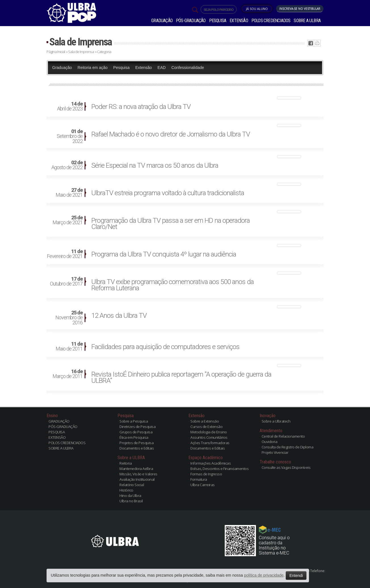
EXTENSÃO (239, 21)
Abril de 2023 (70, 106)
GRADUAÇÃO (162, 21)
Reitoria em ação (93, 68)
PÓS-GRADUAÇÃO (191, 21)
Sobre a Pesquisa (134, 421)
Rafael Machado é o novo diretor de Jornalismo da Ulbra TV (171, 134)
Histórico (126, 490)
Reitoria (126, 463)
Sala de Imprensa (81, 42)
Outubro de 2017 (66, 282)
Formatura (199, 479)
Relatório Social (132, 485)
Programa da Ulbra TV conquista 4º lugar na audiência (164, 254)
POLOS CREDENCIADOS (271, 21)
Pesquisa (121, 68)
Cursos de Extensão (206, 427)
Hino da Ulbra (130, 495)
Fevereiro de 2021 (65, 254)
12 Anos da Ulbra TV (119, 316)
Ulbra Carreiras (203, 485)
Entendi (296, 576)
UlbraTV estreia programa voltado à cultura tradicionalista (168, 193)
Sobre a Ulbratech (276, 421)
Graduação (62, 68)
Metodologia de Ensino (209, 432)
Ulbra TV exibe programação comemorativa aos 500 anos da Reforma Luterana (173, 285)
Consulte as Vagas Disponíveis (286, 467)
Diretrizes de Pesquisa (137, 427)
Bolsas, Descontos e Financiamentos (219, 469)
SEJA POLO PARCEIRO (219, 10)
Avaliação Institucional (137, 479)
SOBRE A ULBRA (307, 21)
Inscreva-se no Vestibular (300, 9)
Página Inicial (56, 52)
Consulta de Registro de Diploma (288, 447)
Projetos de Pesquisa (136, 443)
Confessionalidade (188, 68)
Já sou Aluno (257, 9)
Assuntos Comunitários (209, 437)
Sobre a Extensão (205, 421)
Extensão (144, 68)
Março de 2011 (68, 374)
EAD (162, 68)
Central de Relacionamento (283, 436)
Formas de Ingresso (206, 474)
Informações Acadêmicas (211, 463)
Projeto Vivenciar (275, 452)
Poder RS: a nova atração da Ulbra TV (141, 107)
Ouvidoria (270, 442)
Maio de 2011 (69, 346)
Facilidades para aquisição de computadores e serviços (165, 347)
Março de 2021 (68, 220)
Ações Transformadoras (210, 443)
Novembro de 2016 (69, 318)
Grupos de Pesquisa (136, 432)
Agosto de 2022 (67, 165)
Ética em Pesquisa (134, 437)
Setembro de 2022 (70, 136)
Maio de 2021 (69, 193)
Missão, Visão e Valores (138, 474)
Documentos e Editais (137, 448)
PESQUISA (218, 21)
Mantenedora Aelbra (136, 469)
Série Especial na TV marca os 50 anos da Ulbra (155, 165)
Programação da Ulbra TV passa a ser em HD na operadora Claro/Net (171, 224)
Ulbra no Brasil (131, 501)
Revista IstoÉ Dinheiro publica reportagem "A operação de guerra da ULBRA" (181, 377)
